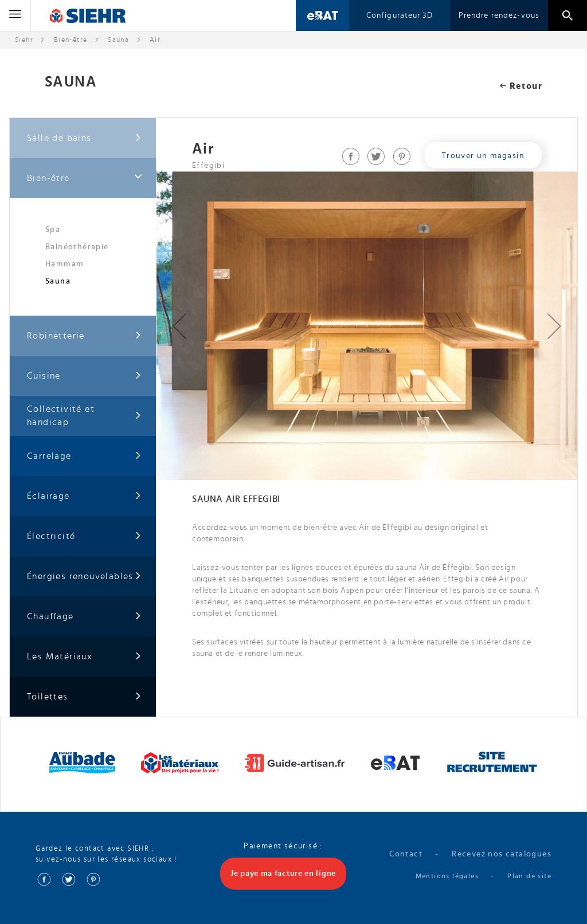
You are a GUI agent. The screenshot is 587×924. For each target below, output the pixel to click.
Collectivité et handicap (84, 416)
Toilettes (84, 697)
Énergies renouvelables (84, 577)
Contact (406, 854)
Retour (521, 86)
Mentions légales (447, 876)
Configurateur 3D (400, 15)
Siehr (24, 40)
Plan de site (529, 876)
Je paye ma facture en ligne (283, 874)
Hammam (64, 264)
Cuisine (84, 376)
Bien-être (71, 40)
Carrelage (84, 456)
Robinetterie (84, 336)
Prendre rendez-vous (499, 15)
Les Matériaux (84, 657)
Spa (53, 230)
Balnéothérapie (77, 247)
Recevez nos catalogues (502, 854)
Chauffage (84, 617)
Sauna (118, 40)
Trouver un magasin (483, 156)
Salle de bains (84, 138)
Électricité (84, 536)
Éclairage (84, 496)
